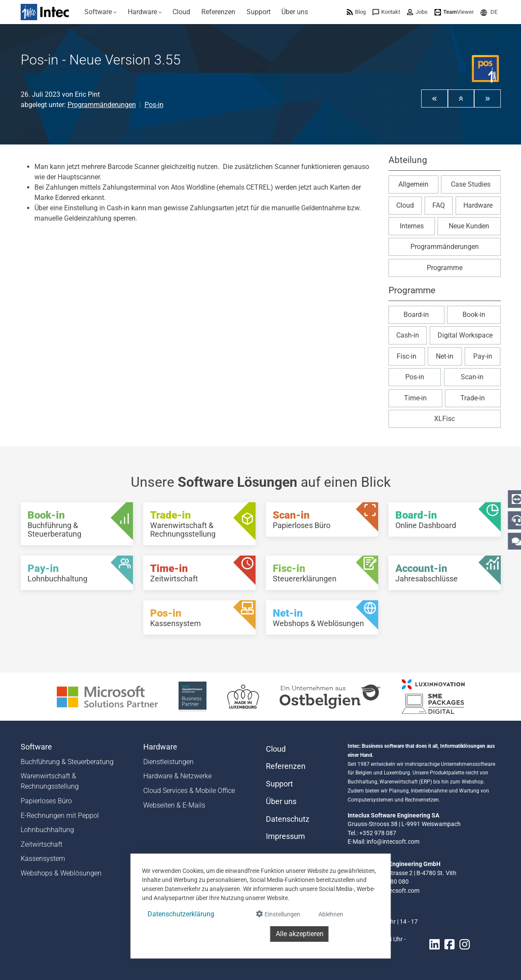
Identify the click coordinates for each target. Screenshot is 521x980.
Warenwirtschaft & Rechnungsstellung (50, 781)
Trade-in (473, 398)
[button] (489, 12)
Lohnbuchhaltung (47, 830)
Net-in (445, 356)
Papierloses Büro (46, 801)
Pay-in (483, 356)
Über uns (281, 802)
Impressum (285, 836)
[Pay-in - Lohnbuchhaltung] (77, 573)
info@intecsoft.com (393, 842)
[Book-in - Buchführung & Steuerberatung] (77, 524)
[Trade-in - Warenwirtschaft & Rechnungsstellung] (199, 524)
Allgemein (413, 184)
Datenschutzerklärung (181, 914)
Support (279, 784)
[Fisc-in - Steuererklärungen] (322, 573)
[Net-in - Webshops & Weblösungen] (322, 617)
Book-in (474, 315)
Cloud (405, 205)
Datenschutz (288, 819)
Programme (445, 268)
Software (36, 747)
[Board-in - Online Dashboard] (445, 519)
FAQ (439, 205)
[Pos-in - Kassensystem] (199, 617)
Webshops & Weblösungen (61, 873)
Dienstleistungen (168, 762)
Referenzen (286, 766)
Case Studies (471, 184)
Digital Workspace (465, 335)
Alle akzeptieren (300, 934)
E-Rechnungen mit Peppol (60, 816)
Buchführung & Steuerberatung (67, 762)
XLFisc (444, 419)
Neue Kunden (469, 226)
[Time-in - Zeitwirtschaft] (199, 573)
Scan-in (472, 377)
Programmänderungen (102, 105)
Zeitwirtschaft (42, 844)
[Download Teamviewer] (454, 12)
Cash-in (408, 335)
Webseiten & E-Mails (174, 805)
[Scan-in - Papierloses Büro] (322, 519)
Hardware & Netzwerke (177, 776)
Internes (412, 226)
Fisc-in (407, 356)
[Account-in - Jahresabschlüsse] (445, 573)
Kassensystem (43, 859)
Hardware (478, 205)
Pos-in (154, 105)
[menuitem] (101, 12)
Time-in (415, 398)
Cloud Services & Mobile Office (189, 791)
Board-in (416, 315)
